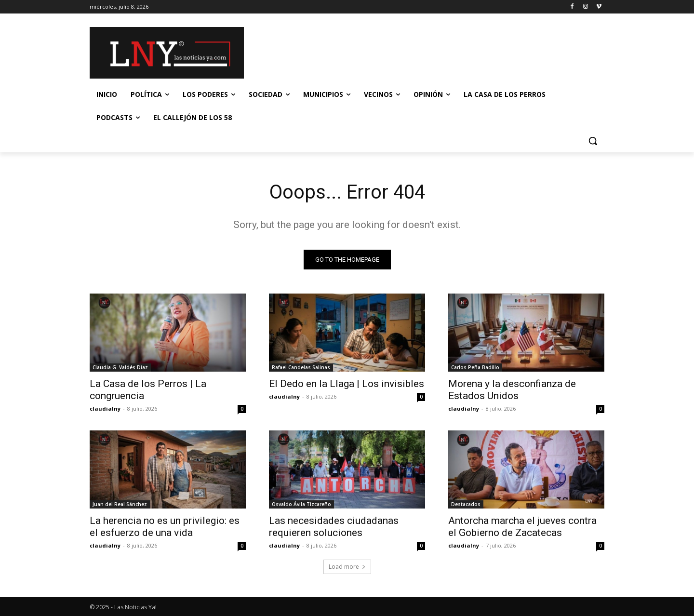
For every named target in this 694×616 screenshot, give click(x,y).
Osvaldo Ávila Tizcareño (301, 504)
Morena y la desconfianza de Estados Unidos (512, 390)
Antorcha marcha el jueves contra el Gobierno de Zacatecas (522, 527)
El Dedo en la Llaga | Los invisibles (347, 384)
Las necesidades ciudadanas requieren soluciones (334, 527)
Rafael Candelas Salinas (301, 367)
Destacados (466, 504)
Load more (347, 567)
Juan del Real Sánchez (120, 504)
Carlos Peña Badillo (475, 367)
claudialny (105, 408)
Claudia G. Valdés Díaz (120, 367)
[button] (593, 141)
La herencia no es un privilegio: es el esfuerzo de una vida (165, 527)
